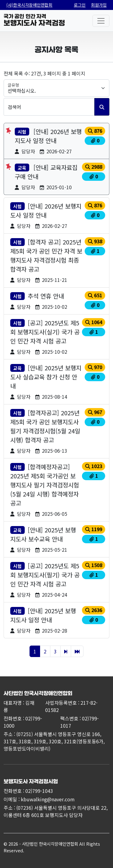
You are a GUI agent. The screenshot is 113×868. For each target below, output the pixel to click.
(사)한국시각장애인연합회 (29, 5)
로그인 (80, 5)
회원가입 (99, 5)
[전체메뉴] (101, 21)
